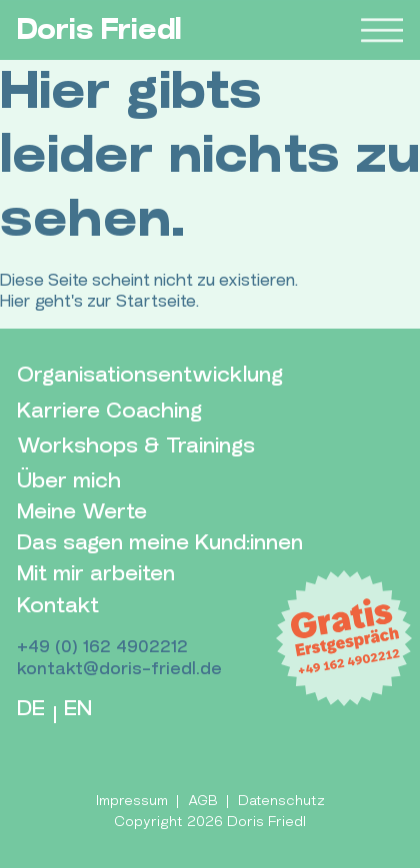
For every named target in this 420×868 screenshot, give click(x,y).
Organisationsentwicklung (150, 375)
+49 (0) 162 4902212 (102, 647)
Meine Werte (82, 512)
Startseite (156, 301)
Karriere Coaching (109, 411)
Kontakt (58, 606)
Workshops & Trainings (136, 446)
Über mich (69, 481)
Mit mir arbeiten (96, 574)
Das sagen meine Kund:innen (160, 543)
